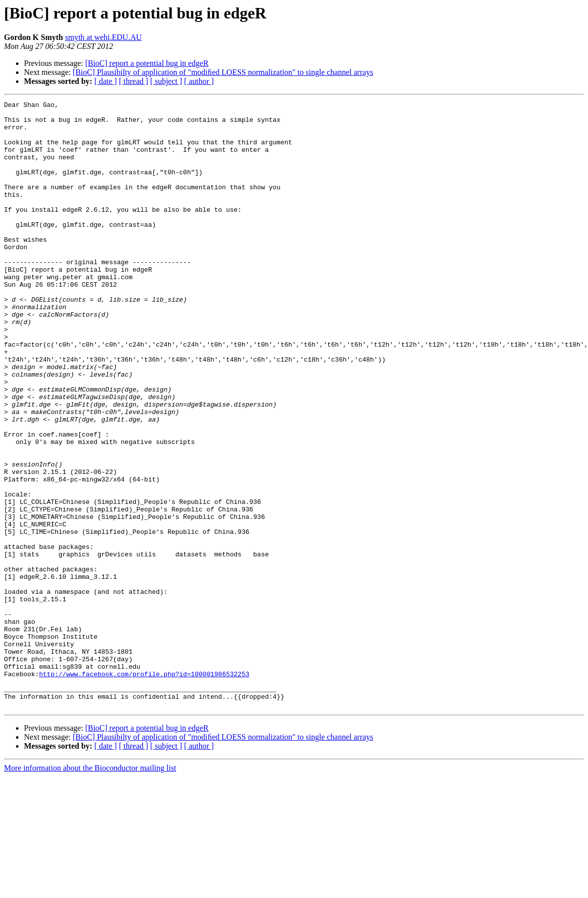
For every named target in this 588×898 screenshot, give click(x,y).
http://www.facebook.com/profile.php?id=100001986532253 (144, 789)
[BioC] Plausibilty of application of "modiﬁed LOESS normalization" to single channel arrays (223, 72)
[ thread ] (134, 81)
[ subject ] (166, 81)
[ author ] (199, 81)
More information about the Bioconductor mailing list (90, 889)
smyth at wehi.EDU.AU (103, 37)
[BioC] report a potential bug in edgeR (147, 63)
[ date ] (106, 81)
